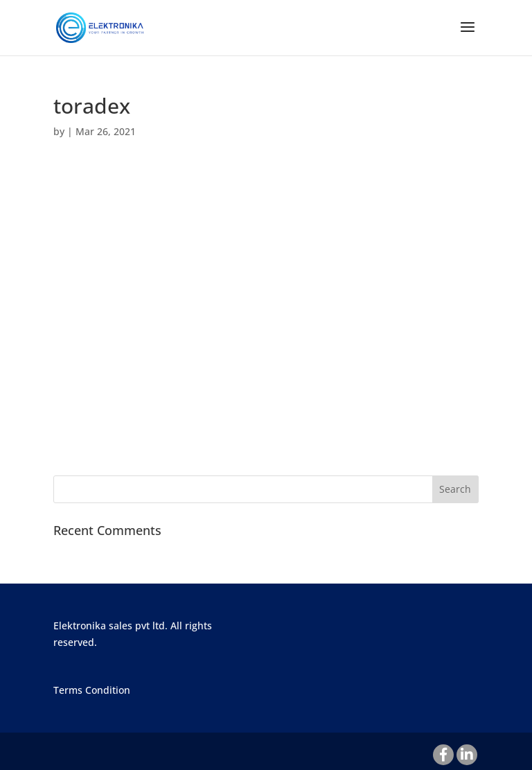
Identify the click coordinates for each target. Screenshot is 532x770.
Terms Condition (92, 690)
